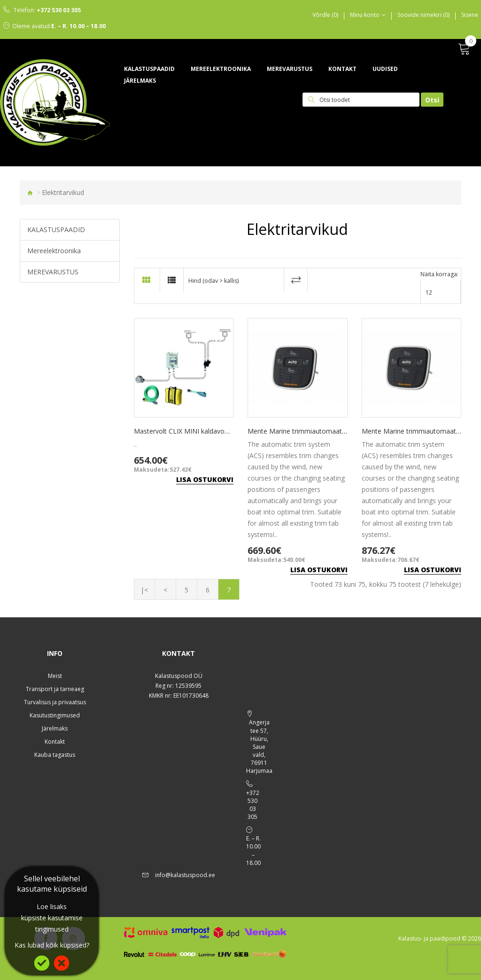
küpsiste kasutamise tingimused (52, 923)
